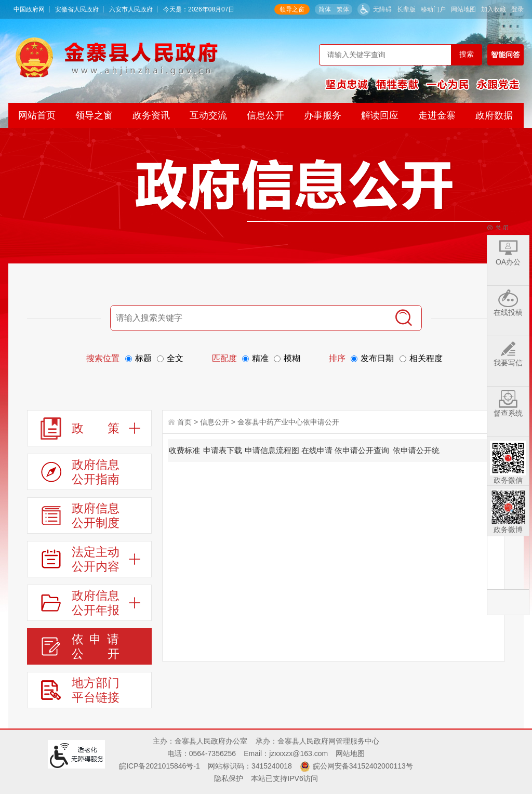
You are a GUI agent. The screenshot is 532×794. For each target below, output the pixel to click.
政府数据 (494, 115)
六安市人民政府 (131, 9)
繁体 (343, 9)
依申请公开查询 (362, 450)
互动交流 (208, 115)
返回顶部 (508, 602)
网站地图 (463, 9)
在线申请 (317, 450)
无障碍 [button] (382, 9)
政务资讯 (151, 115)
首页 (184, 422)
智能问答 (506, 55)
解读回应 (380, 115)
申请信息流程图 (272, 450)
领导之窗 (292, 9)
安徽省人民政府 (77, 9)
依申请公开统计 (416, 454)
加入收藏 (494, 9)
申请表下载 (223, 450)
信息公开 (265, 115)
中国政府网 (29, 9)
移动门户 (433, 9)
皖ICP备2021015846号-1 (159, 766)
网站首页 (37, 115)
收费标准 (184, 450)
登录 (517, 9)
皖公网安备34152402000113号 (363, 766)
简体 (325, 9)
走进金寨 (437, 115)
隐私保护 (229, 778)
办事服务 (323, 115)
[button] (406, 9)
